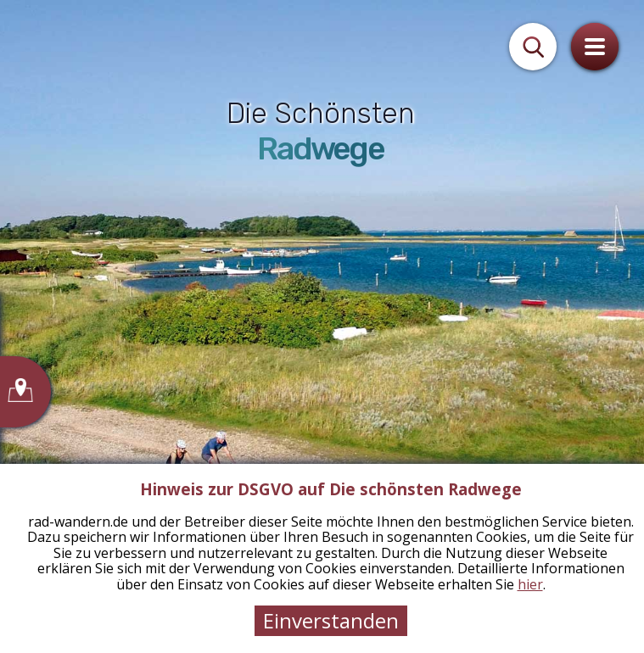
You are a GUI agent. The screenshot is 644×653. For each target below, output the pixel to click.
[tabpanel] (322, 326)
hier (530, 584)
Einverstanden (331, 620)
